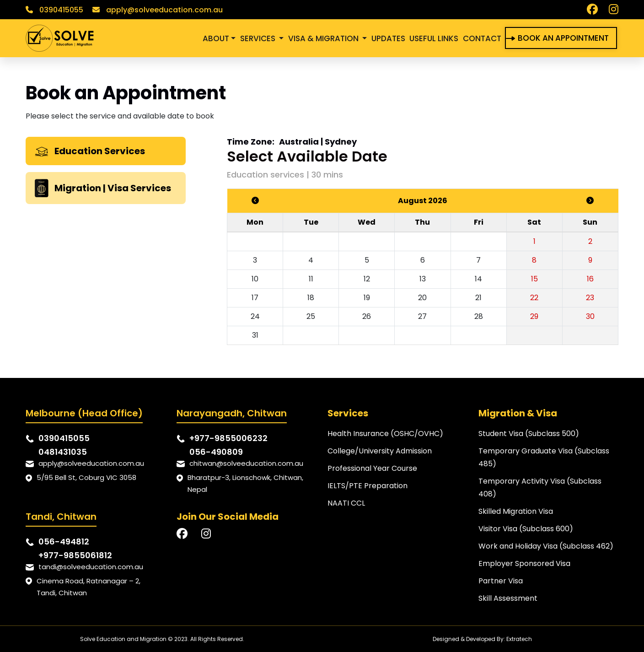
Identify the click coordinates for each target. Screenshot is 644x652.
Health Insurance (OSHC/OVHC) (385, 434)
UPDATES (388, 38)
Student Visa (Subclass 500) (529, 434)
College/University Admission (380, 451)
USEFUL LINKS (434, 38)
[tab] (106, 151)
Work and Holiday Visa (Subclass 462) (546, 546)
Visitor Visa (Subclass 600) (526, 529)
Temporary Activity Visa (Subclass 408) (540, 488)
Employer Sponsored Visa (524, 563)
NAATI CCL (346, 503)
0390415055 (54, 10)
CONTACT (482, 38)
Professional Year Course (372, 468)
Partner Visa (501, 581)
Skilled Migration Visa (516, 511)
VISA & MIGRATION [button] (324, 38)
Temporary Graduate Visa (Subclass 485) (544, 457)
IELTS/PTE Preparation (368, 486)
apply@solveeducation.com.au (158, 10)
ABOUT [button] (216, 38)
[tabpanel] (423, 246)
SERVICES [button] (259, 38)
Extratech (519, 639)
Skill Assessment (508, 598)
